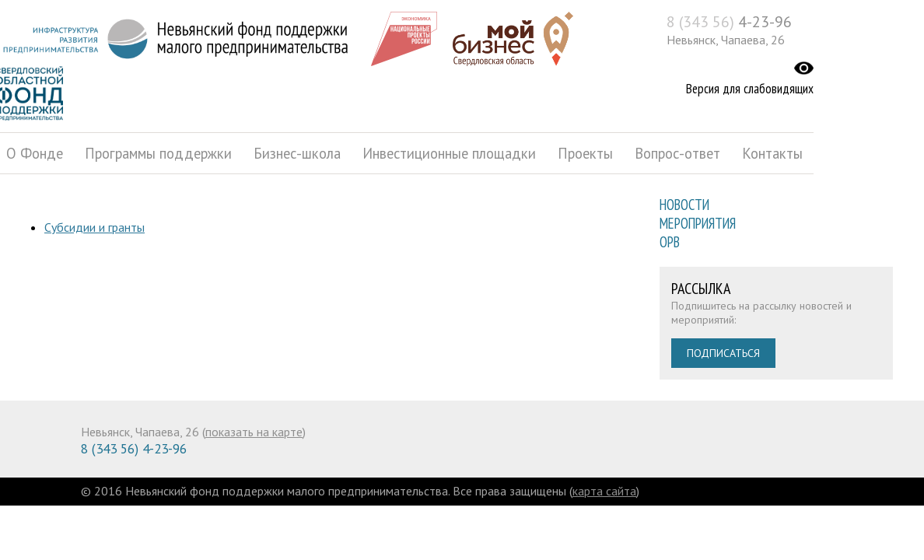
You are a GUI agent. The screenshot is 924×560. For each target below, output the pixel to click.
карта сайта (604, 491)
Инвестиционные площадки (449, 153)
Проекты (585, 153)
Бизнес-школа (297, 153)
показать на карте (254, 432)
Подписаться (723, 353)
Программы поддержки (158, 153)
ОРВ (670, 242)
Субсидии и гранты (94, 227)
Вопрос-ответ (677, 153)
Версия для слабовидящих (750, 89)
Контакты (772, 153)
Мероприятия (698, 223)
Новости (684, 205)
